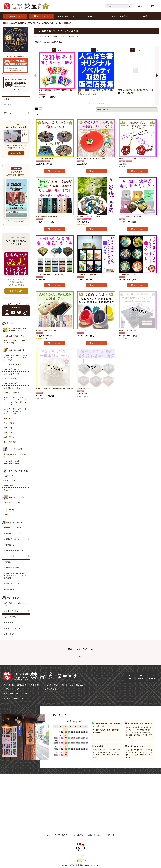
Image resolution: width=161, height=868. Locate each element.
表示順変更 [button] (103, 110)
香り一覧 (15, 16)
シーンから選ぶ (41, 16)
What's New (94, 16)
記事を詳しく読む (16, 291)
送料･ (120, 16)
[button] (35, 75)
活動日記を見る (16, 153)
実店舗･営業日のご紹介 (67, 16)
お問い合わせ (146, 16)
